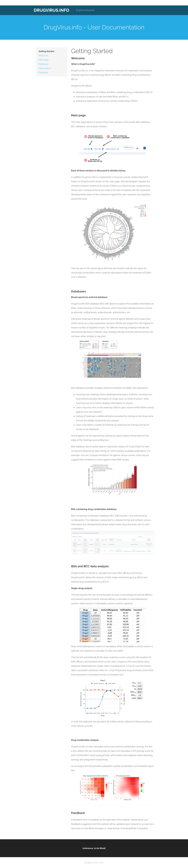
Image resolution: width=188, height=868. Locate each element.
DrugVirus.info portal (85, 10)
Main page (44, 60)
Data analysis (45, 68)
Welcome (43, 56)
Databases (44, 64)
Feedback (43, 72)
